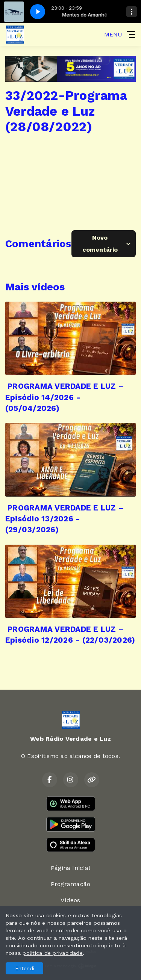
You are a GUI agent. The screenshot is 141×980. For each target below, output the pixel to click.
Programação (71, 884)
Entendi (25, 968)
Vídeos (70, 900)
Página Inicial (70, 868)
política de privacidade (53, 953)
